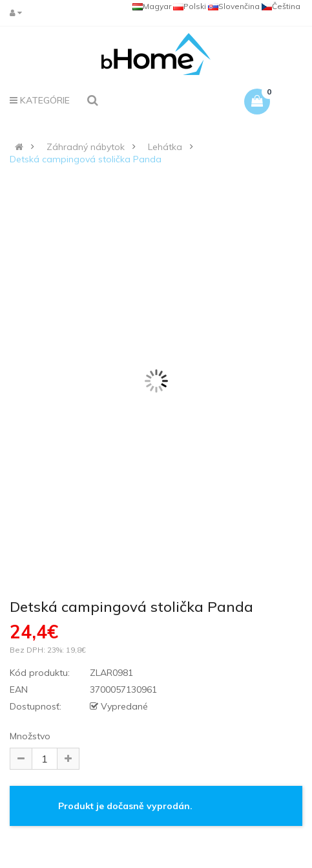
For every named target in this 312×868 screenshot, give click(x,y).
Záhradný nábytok (86, 147)
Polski (190, 6)
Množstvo (30, 736)
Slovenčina (234, 6)
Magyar (152, 6)
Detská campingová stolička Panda (86, 159)
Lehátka (165, 147)
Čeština (281, 6)
